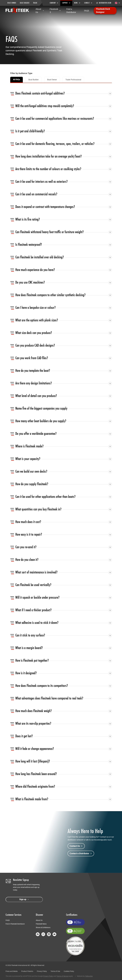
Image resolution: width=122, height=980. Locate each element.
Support (66, 3)
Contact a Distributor (81, 854)
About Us (40, 11)
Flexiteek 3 (55, 11)
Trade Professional (73, 80)
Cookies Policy (69, 971)
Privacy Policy (42, 971)
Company (54, 3)
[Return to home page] (17, 10)
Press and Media (12, 971)
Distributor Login (104, 3)
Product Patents (27, 971)
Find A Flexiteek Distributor (15, 924)
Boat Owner (52, 80)
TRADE (35, 3)
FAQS (87, 11)
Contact (88, 3)
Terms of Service (63, 976)
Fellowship (89, 976)
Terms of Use (55, 971)
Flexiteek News (41, 924)
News (77, 3)
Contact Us (76, 846)
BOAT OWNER (12, 3)
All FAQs (17, 80)
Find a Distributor (71, 11)
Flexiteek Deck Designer (103, 11)
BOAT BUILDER (25, 3)
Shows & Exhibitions (43, 927)
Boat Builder (34, 80)
